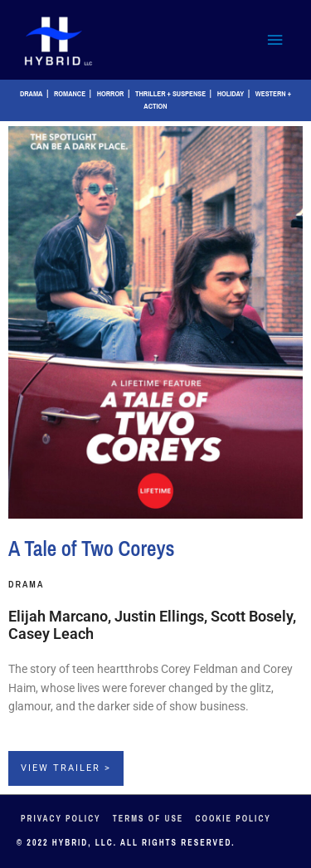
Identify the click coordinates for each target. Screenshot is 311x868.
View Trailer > (66, 768)
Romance (70, 94)
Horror (111, 94)
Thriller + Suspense (170, 94)
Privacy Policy (61, 819)
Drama (31, 94)
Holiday (231, 94)
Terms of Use (148, 819)
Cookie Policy (233, 819)
